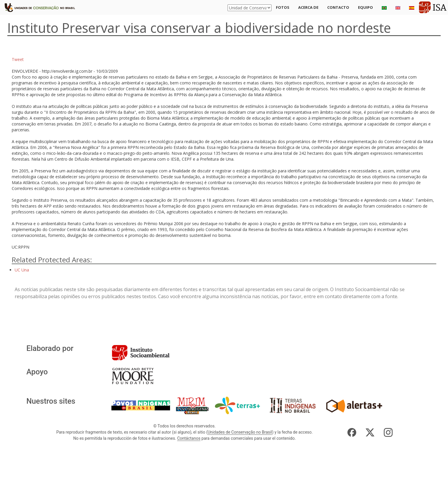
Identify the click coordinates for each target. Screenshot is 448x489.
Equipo (365, 7)
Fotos (283, 7)
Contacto (338, 7)
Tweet (18, 59)
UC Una (22, 270)
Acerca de (308, 7)
